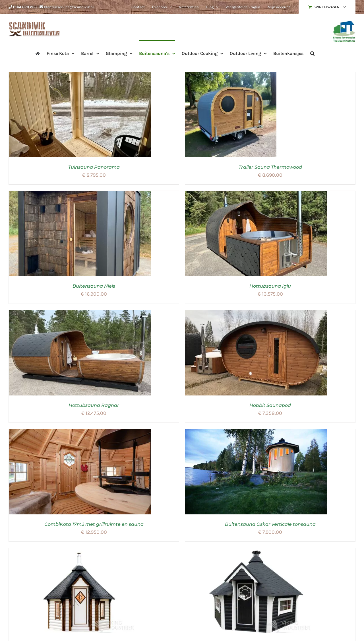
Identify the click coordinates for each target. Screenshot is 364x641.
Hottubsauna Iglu (270, 286)
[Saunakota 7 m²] (80, 551)
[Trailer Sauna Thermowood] (231, 75)
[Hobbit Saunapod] (256, 314)
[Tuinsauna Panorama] (80, 75)
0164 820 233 (25, 7)
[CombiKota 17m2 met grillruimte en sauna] (80, 432)
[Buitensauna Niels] (80, 194)
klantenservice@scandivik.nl (69, 7)
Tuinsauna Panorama (94, 167)
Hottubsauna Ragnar (94, 405)
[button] (312, 53)
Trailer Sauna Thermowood (270, 167)
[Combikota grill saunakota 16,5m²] (256, 551)
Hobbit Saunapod (270, 405)
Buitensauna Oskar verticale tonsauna (270, 524)
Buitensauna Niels (94, 286)
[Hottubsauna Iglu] (256, 194)
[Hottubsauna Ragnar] (80, 314)
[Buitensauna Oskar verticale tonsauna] (256, 432)
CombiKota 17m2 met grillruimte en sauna (94, 524)
